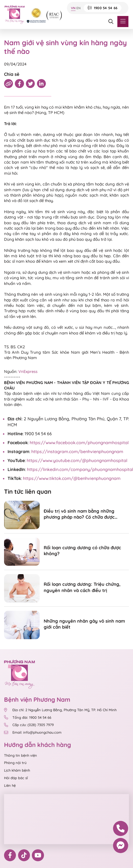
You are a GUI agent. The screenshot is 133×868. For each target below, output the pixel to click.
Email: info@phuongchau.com (33, 732)
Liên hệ (10, 785)
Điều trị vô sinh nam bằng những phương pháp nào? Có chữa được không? (79, 514)
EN (79, 8)
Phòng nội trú (15, 763)
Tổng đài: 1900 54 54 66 (28, 718)
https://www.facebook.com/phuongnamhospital (79, 443)
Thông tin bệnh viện (21, 755)
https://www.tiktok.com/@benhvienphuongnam (72, 478)
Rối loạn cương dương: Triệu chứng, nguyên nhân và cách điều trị (82, 587)
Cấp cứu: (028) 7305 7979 (29, 725)
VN (73, 8)
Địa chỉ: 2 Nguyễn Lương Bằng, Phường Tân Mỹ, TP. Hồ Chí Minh (60, 710)
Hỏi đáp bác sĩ (16, 778)
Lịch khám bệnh (17, 770)
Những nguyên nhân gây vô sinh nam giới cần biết (84, 624)
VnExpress (28, 371)
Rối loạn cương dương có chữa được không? (82, 550)
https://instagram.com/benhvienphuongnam (77, 451)
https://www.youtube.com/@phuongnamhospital (77, 460)
